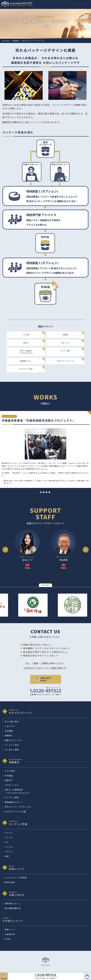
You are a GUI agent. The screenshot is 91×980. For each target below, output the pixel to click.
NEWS (8, 939)
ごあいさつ (10, 726)
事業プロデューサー (14, 740)
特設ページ (10, 929)
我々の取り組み (12, 721)
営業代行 (26, 343)
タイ (7, 842)
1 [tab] (41, 492)
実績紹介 (9, 736)
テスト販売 (26, 335)
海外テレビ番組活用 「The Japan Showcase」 (26, 352)
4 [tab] (49, 492)
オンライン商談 (65, 351)
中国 (7, 856)
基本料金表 (10, 882)
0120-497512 (47, 975)
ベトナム (9, 847)
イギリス (9, 851)
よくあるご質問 (12, 750)
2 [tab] (44, 492)
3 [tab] (47, 492)
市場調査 (65, 335)
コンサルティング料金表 (16, 877)
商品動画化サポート (26, 361)
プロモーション (65, 343)
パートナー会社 (12, 745)
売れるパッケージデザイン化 (65, 361)
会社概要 (9, 731)
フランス (9, 833)
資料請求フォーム (13, 903)
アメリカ (9, 837)
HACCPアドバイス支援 (26, 369)
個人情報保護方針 (13, 908)
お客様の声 (10, 934)
